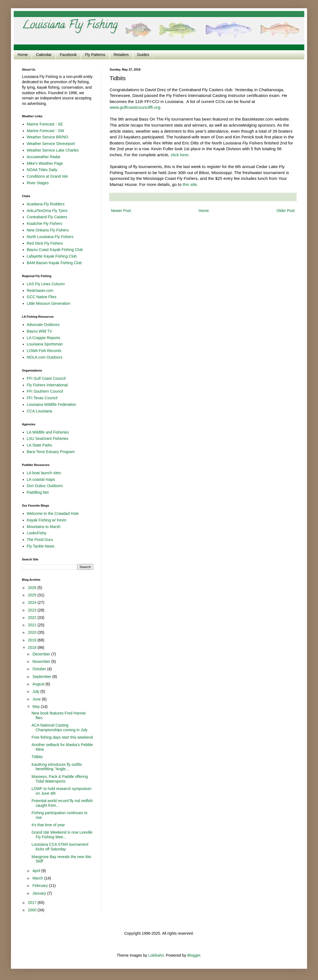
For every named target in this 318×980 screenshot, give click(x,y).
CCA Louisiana (40, 411)
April (37, 871)
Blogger (194, 955)
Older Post (286, 211)
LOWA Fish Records (44, 351)
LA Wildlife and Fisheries (48, 432)
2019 (33, 640)
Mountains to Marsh (44, 527)
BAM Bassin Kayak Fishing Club (54, 263)
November (42, 661)
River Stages (38, 183)
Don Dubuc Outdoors (45, 486)
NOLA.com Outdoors (45, 357)
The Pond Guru (40, 540)
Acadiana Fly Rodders (46, 204)
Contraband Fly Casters (47, 217)
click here (179, 155)
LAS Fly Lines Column (46, 284)
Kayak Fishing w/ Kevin (47, 520)
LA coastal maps (41, 479)
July (36, 691)
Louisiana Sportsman (45, 344)
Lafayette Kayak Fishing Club (52, 256)
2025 (33, 595)
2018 (33, 647)
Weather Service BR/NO (48, 137)
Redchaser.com (40, 291)
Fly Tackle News (41, 546)
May (36, 707)
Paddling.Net (38, 492)
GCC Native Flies (42, 297)
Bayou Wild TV (39, 331)
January (40, 893)
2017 (33, 903)
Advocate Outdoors (43, 325)
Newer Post (121, 211)
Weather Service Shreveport (51, 144)
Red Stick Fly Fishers (45, 243)
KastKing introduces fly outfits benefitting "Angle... (57, 767)
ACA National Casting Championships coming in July (59, 728)
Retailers (121, 55)
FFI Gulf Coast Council (46, 378)
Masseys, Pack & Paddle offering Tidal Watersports (60, 779)
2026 (33, 588)
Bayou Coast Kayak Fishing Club (55, 250)
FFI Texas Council (42, 398)
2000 (33, 910)
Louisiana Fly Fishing (70, 26)
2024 (33, 602)
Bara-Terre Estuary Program (51, 452)
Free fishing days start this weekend (62, 737)
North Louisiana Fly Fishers (50, 237)
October (40, 669)
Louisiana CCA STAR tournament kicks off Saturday (60, 847)
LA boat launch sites (44, 473)
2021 (33, 625)
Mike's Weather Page (45, 163)
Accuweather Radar (44, 157)
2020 (33, 632)
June (37, 699)
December (42, 654)
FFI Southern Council (45, 391)
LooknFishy (37, 533)
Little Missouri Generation (49, 303)
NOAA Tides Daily (42, 170)
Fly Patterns (95, 55)
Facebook (68, 55)
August (39, 684)
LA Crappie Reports (44, 338)
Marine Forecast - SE (45, 124)
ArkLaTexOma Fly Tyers (47, 211)
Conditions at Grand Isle (47, 176)
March (38, 878)
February (41, 886)
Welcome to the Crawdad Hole (53, 513)
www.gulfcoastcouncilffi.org (135, 107)
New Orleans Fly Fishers (48, 230)
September (42, 677)
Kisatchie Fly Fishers (45, 224)
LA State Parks (40, 445)
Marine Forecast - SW (46, 131)
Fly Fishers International (47, 385)
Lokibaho (156, 955)
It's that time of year (48, 825)
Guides (143, 55)
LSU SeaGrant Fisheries (48, 439)
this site (190, 184)
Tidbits (37, 757)
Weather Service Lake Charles (53, 150)
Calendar (44, 55)
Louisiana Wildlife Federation (52, 404)
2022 (33, 618)
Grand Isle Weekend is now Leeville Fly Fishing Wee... (62, 835)
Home (23, 55)
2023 (33, 610)
